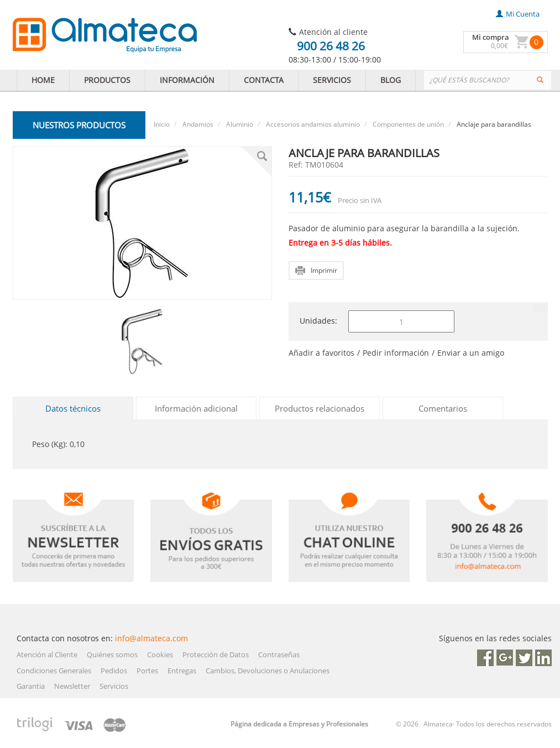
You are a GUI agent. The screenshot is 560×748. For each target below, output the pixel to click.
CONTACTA (264, 80)
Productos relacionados (320, 408)
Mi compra (491, 37)
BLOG (391, 80)
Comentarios (443, 408)
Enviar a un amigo (471, 353)
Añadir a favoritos (321, 353)
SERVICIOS (332, 80)
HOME (43, 80)
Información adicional (196, 408)
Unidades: (318, 321)
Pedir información (396, 353)
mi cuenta (518, 14)
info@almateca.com (151, 638)
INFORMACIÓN (187, 80)
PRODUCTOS (107, 80)
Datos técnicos (73, 408)
